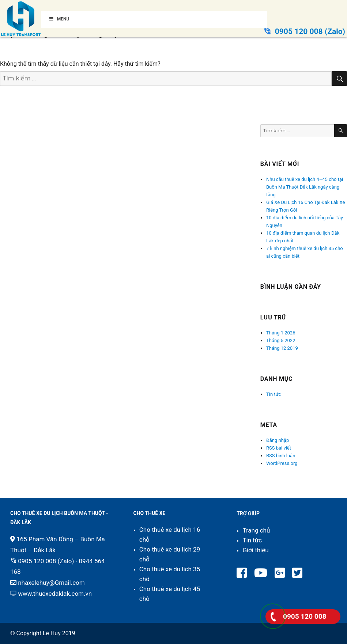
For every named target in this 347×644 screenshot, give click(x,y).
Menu (59, 19)
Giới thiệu (255, 550)
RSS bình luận (281, 456)
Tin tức (274, 394)
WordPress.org (282, 463)
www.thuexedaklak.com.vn (55, 594)
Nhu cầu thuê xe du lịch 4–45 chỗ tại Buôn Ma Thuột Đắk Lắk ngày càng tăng (305, 187)
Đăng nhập (278, 440)
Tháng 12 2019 (282, 348)
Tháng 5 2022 (281, 340)
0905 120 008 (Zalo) (310, 31)
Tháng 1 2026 (281, 333)
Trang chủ (256, 530)
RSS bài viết (279, 448)
